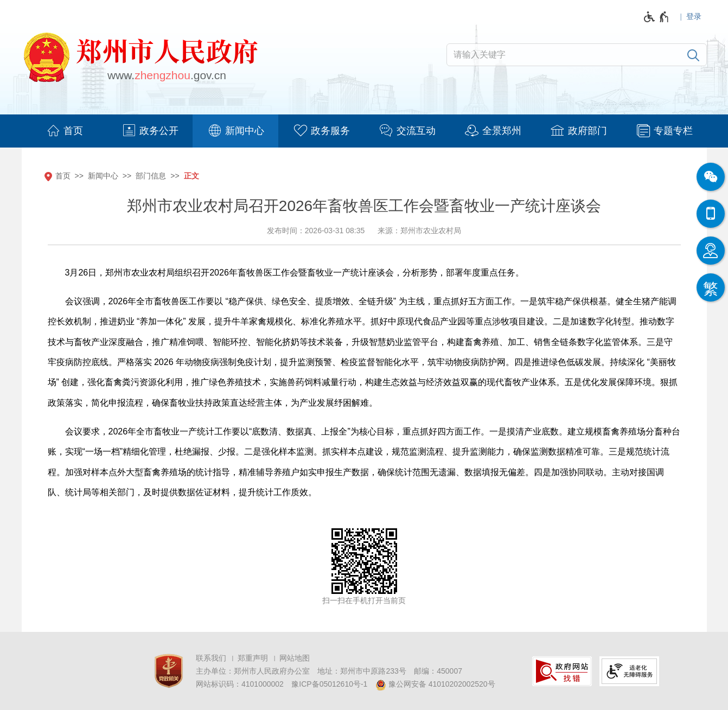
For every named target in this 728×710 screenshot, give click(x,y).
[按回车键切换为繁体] (711, 287)
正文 (191, 176)
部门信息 (151, 176)
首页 (63, 176)
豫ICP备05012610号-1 (329, 684)
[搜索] (693, 55)
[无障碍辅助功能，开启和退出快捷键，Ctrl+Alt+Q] (657, 17)
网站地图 (295, 658)
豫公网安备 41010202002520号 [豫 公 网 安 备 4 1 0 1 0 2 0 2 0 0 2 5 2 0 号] (435, 685)
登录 (694, 16)
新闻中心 (103, 176)
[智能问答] (711, 251)
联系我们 (211, 658)
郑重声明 (253, 658)
